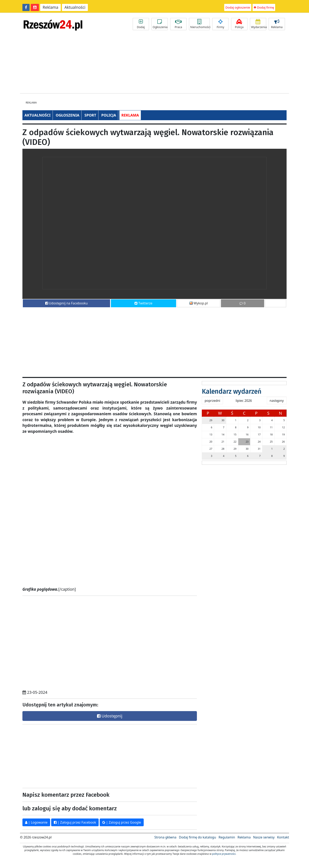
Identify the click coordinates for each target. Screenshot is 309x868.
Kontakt (283, 837)
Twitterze (143, 303)
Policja (239, 24)
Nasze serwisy (264, 837)
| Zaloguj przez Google (122, 822)
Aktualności (75, 7)
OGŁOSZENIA (67, 115)
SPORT (90, 115)
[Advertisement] (154, 63)
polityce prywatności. (224, 854)
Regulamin (227, 837)
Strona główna (165, 837)
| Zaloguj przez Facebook (75, 822)
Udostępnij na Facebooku (67, 303)
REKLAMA (130, 115)
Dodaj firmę (264, 7)
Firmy (220, 24)
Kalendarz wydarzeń (232, 391)
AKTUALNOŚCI (38, 115)
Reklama (50, 7)
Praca (178, 24)
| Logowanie (36, 822)
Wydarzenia (259, 24)
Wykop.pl (199, 303)
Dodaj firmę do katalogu (198, 837)
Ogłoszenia (160, 24)
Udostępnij (110, 716)
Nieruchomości (200, 24)
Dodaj (141, 24)
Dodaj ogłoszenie (238, 7)
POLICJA (109, 115)
